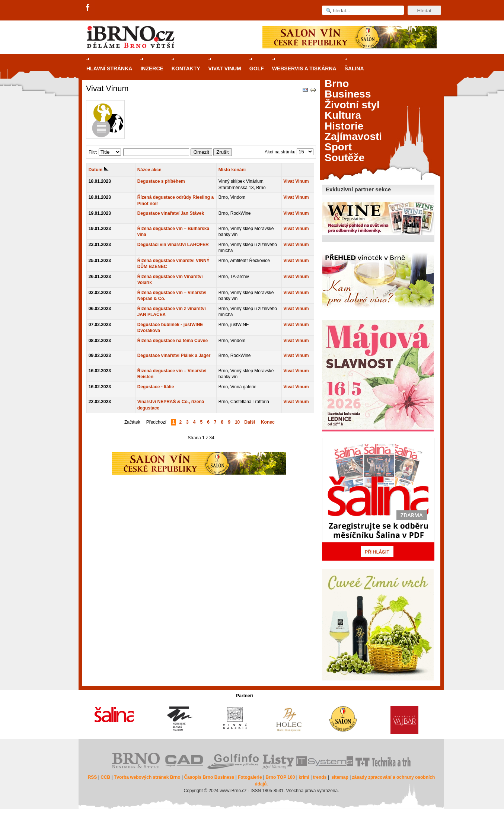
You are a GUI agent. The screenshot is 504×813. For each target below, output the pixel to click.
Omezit (201, 152)
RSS (92, 777)
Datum (99, 170)
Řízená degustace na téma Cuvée (173, 341)
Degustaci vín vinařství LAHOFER (173, 245)
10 (237, 422)
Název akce (149, 170)
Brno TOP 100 (280, 777)
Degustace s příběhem (161, 181)
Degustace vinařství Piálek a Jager (174, 356)
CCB (105, 777)
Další (250, 422)
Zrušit (222, 152)
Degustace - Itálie (156, 387)
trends (320, 777)
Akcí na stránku (280, 152)
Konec (268, 422)
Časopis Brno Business (209, 777)
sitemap (340, 777)
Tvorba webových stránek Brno (147, 777)
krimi (304, 777)
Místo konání (232, 170)
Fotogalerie (250, 777)
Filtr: (93, 152)
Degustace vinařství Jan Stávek (171, 213)
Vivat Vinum (296, 181)
